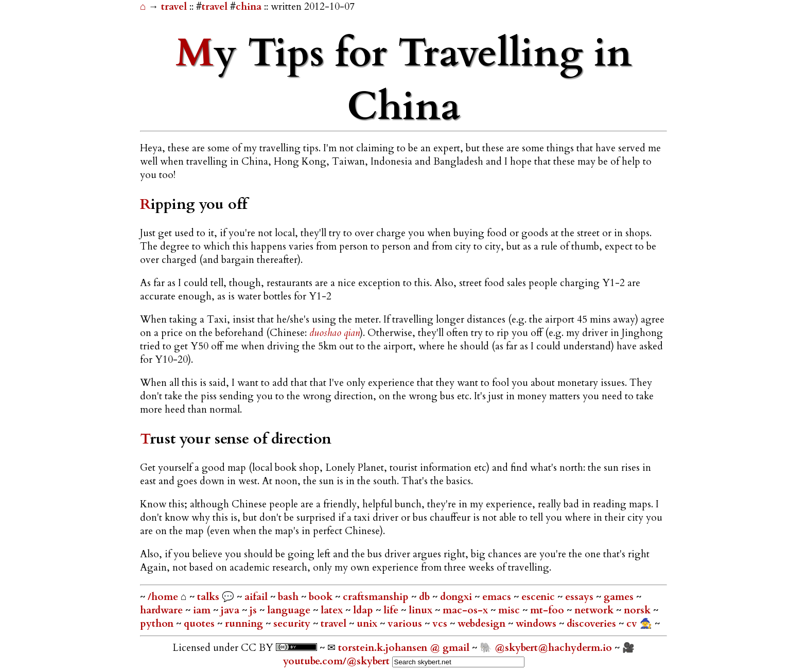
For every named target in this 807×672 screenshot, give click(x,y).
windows (537, 624)
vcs (441, 624)
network (595, 610)
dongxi (457, 597)
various (406, 624)
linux (422, 610)
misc (510, 610)
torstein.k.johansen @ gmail (405, 648)
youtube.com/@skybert (336, 661)
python (158, 624)
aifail (257, 597)
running (245, 624)
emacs (498, 597)
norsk (638, 610)
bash (290, 597)
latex (333, 610)
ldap (364, 610)
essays (581, 597)
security (293, 624)
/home (163, 597)
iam (203, 610)
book (322, 597)
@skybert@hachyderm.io (553, 648)
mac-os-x (467, 610)
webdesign (483, 624)
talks (208, 597)
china (249, 7)
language (290, 610)
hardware (163, 610)
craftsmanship (377, 597)
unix (368, 624)
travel (175, 7)
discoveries (593, 624)
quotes (200, 624)
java (231, 610)
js (255, 610)
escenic (539, 597)
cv (633, 624)
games (620, 597)
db (426, 597)
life (392, 610)
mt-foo (548, 610)
